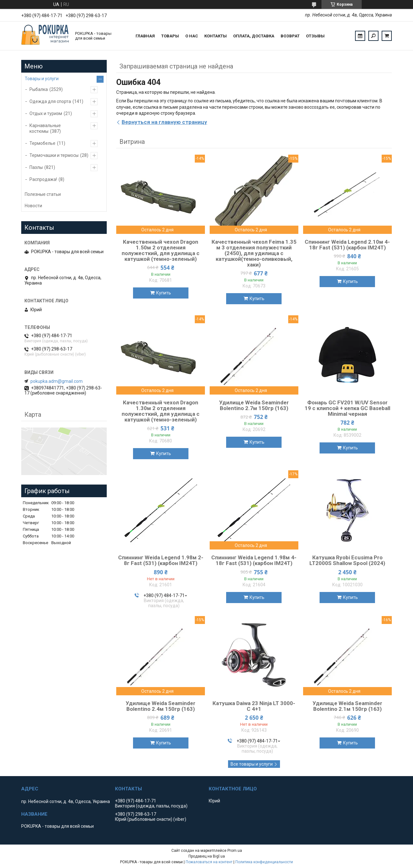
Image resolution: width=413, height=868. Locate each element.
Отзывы (315, 36)
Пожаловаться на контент (209, 862)
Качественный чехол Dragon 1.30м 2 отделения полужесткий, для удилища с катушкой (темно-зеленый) (161, 411)
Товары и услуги (42, 79)
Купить (164, 293)
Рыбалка (39, 89)
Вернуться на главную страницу (164, 122)
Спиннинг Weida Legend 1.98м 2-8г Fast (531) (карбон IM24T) (161, 560)
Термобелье (42, 143)
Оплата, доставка (254, 36)
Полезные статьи (43, 194)
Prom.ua (235, 851)
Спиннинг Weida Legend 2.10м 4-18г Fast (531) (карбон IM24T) (347, 245)
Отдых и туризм (46, 113)
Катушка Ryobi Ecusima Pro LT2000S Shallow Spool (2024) (347, 560)
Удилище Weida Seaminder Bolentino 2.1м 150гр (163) (347, 706)
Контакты (216, 36)
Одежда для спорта (50, 101)
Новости (33, 206)
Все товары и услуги (252, 764)
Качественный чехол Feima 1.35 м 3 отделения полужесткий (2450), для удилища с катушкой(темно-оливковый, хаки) (254, 253)
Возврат (290, 36)
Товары (170, 36)
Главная (145, 36)
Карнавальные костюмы (45, 128)
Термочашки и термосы (54, 155)
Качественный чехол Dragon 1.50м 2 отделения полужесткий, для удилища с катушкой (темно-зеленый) (161, 250)
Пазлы (36, 167)
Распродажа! (43, 179)
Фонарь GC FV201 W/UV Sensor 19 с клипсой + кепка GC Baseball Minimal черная (347, 408)
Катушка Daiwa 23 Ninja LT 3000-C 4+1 (254, 706)
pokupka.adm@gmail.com (57, 381)
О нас (192, 36)
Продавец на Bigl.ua (207, 856)
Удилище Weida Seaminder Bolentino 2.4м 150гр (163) (161, 706)
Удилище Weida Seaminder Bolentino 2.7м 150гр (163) (254, 405)
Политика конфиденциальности (264, 862)
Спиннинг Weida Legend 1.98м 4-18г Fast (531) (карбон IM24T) (254, 560)
